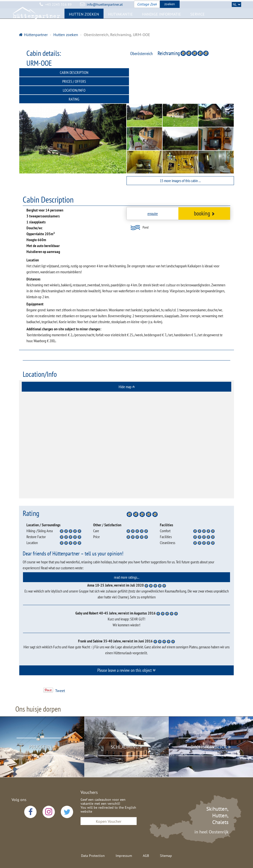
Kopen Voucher (109, 804)
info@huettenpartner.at (105, 4)
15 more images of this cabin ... (180, 163)
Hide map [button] (127, 369)
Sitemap (166, 838)
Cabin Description (73, 72)
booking (204, 196)
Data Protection (93, 838)
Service (198, 21)
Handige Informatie (162, 21)
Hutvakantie (121, 21)
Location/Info (73, 81)
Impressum (124, 838)
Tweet (60, 673)
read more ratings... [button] (127, 559)
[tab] (126, 369)
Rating (180, 81)
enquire (153, 196)
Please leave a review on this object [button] (126, 652)
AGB (146, 838)
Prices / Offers (180, 72)
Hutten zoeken (84, 21)
